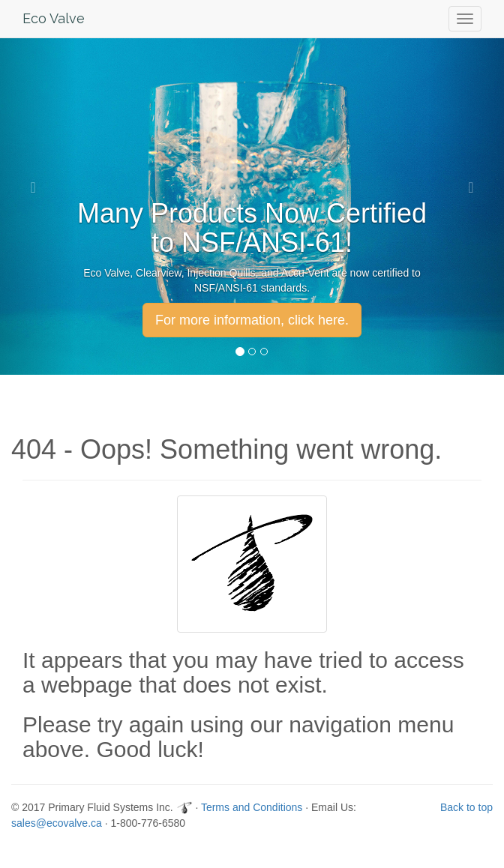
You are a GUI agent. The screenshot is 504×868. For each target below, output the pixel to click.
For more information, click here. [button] (252, 320)
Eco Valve (54, 18)
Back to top (466, 807)
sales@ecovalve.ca (57, 823)
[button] (38, 187)
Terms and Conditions (252, 807)
